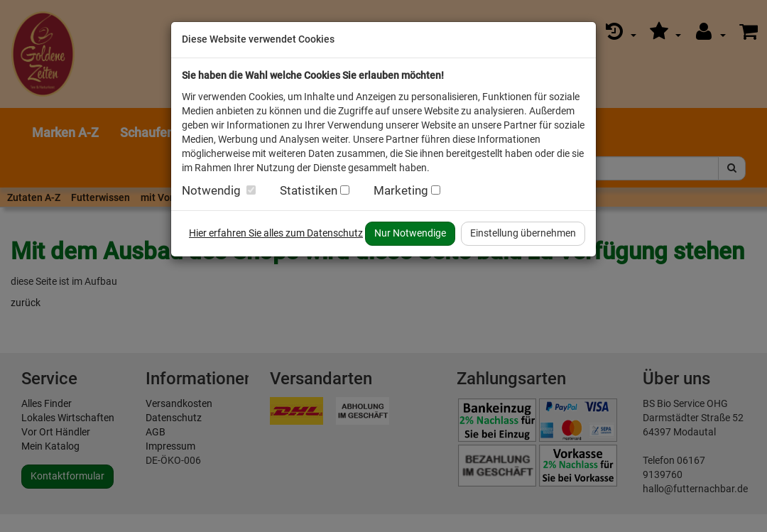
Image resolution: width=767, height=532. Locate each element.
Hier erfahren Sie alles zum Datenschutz (276, 233)
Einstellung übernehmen (523, 233)
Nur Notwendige (410, 233)
